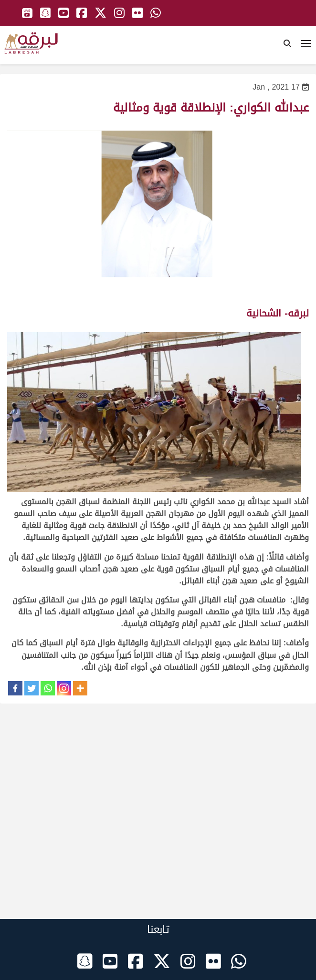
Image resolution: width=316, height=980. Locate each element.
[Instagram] (64, 688)
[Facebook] (15, 688)
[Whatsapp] (48, 688)
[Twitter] (32, 688)
